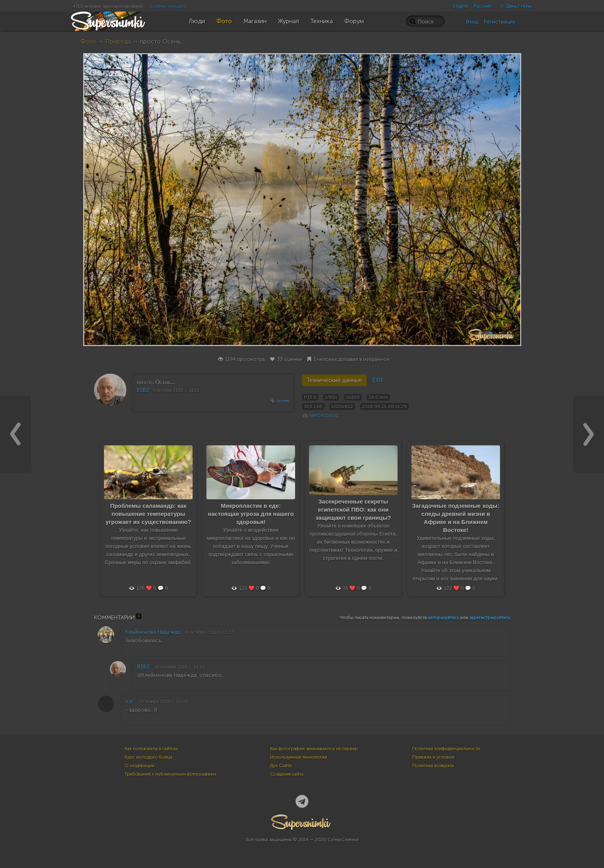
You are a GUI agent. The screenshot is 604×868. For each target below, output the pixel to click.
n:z (129, 701)
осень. (284, 401)
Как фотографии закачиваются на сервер (314, 749)
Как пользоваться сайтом (151, 749)
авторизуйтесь (443, 618)
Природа (118, 41)
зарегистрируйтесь (490, 618)
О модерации (139, 766)
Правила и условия (433, 757)
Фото (88, 41)
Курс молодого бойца (148, 757)
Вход (472, 22)
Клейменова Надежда (153, 632)
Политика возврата (433, 766)
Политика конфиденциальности (446, 749)
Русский (482, 6)
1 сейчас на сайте (168, 6)
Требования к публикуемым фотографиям (170, 774)
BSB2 (143, 390)
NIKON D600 (324, 416)
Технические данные (334, 380)
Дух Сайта (281, 766)
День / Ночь (513, 6)
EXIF (378, 380)
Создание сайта (287, 774)
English (461, 6)
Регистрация (500, 22)
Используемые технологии (299, 757)
